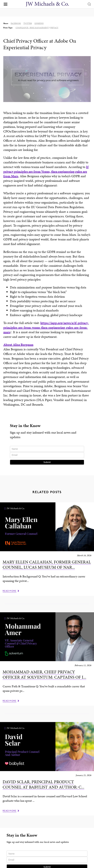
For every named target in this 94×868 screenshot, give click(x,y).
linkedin (39, 23)
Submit (47, 462)
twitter (28, 23)
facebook (16, 23)
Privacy (54, 28)
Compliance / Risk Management (32, 28)
